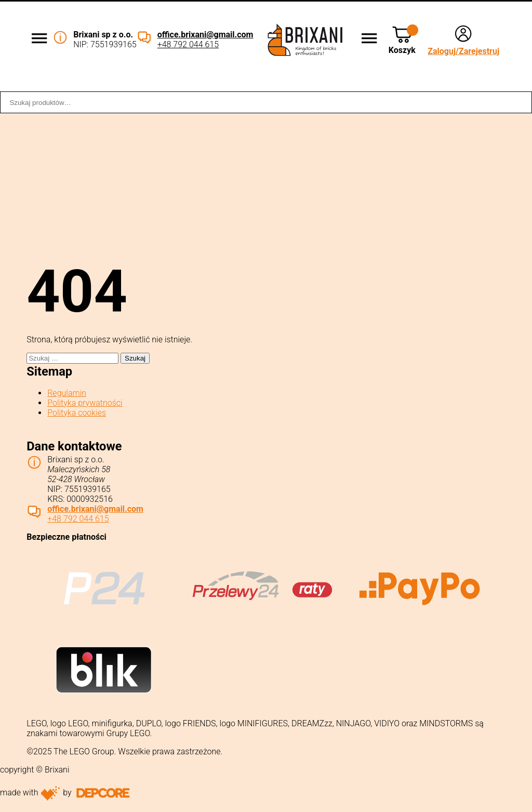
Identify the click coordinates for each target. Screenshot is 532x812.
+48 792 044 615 (188, 44)
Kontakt (510, 84)
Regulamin (67, 393)
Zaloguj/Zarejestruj (463, 51)
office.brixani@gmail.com (205, 35)
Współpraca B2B (170, 84)
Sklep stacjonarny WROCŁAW (389, 84)
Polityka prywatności (85, 403)
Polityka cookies (77, 413)
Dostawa (268, 84)
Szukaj (518, 102)
